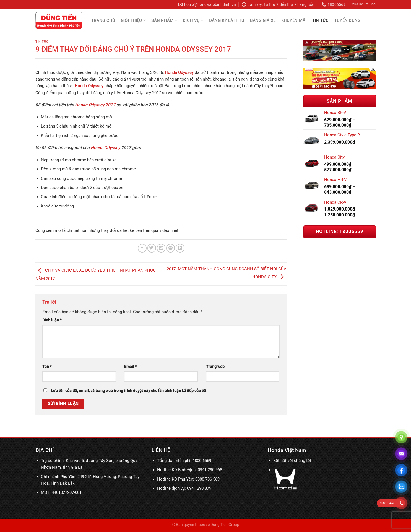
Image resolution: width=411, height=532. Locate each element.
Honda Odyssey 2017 (95, 105)
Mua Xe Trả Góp (364, 4)
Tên (47, 367)
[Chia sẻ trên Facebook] (142, 248)
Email (130, 367)
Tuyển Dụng (348, 20)
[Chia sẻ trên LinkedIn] (180, 248)
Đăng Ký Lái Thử (227, 20)
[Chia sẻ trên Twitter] (152, 248)
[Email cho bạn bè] (161, 248)
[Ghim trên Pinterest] (171, 248)
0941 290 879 (199, 488)
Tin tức (321, 20)
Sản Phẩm (164, 20)
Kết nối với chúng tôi (292, 461)
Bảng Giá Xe (263, 20)
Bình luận (52, 320)
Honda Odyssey (105, 148)
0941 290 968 (210, 470)
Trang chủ (103, 20)
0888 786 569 (207, 479)
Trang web (215, 367)
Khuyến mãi (294, 20)
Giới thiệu (133, 20)
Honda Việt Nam (287, 450)
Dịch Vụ (193, 20)
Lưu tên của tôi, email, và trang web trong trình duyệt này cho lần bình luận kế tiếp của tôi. (129, 391)
